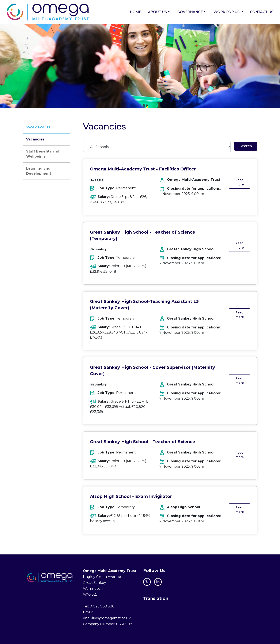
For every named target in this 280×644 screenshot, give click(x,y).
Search (246, 146)
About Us (159, 12)
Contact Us (262, 12)
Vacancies (35, 139)
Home (136, 12)
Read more (240, 182)
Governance (192, 12)
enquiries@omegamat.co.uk (107, 618)
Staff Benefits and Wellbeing (43, 154)
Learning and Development (39, 171)
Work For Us (228, 12)
